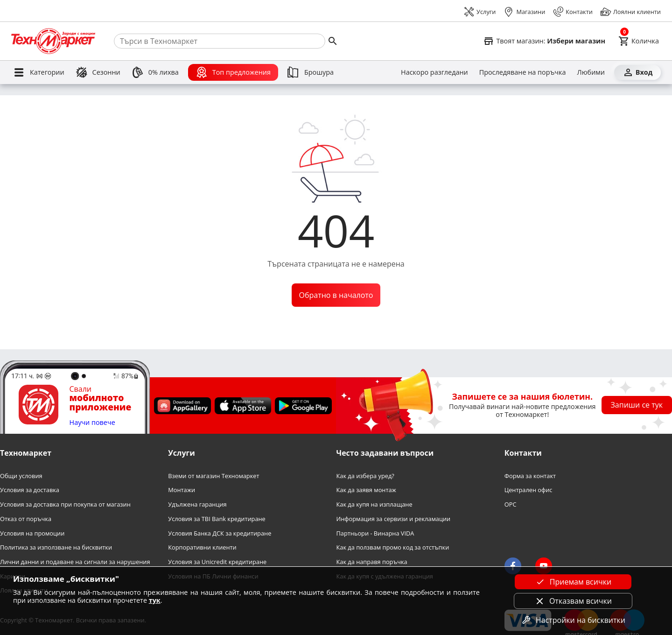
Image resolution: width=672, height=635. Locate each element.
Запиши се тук (637, 405)
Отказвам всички (573, 601)
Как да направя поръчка (372, 562)
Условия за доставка (30, 490)
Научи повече (92, 423)
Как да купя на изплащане (374, 504)
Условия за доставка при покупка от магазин (65, 504)
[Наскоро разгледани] (434, 72)
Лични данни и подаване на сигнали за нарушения (75, 562)
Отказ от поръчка (26, 519)
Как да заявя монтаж (367, 490)
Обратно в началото (336, 295)
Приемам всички (573, 582)
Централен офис (528, 490)
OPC (511, 504)
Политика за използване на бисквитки (56, 547)
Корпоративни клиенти (202, 547)
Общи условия (21, 476)
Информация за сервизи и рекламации (394, 519)
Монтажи (182, 490)
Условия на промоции (32, 533)
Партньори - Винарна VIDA (375, 533)
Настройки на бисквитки (573, 620)
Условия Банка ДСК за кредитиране (220, 533)
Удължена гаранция (197, 504)
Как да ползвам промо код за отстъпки (393, 547)
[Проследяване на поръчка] (523, 72)
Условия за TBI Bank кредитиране (217, 519)
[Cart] (639, 41)
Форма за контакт (530, 476)
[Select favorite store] (544, 41)
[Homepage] (53, 41)
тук (155, 600)
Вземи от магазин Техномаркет (213, 476)
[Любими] (591, 72)
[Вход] (637, 72)
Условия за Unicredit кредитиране (217, 562)
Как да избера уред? (365, 476)
